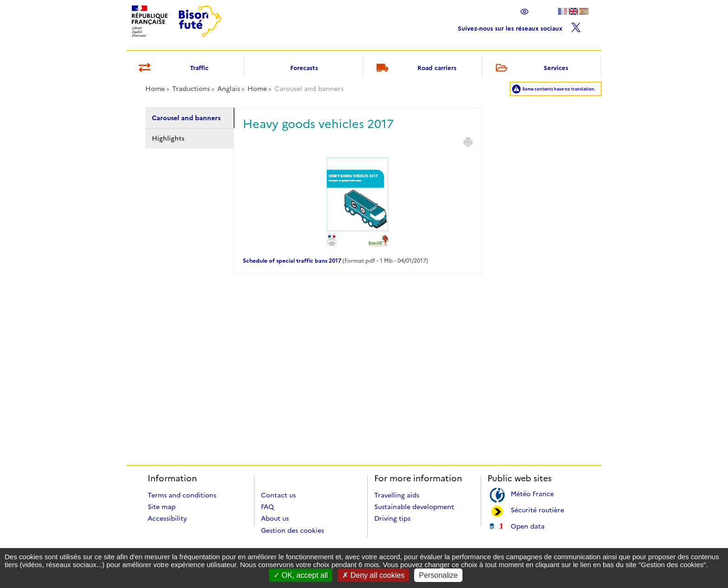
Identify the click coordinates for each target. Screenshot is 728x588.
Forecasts (304, 68)
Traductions (191, 89)
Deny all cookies (373, 575)
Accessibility (167, 518)
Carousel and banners (186, 118)
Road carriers (415, 68)
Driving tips (392, 518)
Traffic (172, 68)
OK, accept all (301, 575)
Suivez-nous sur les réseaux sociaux (519, 26)
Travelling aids (397, 495)
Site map (162, 507)
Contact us (278, 495)
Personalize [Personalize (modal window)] (438, 575)
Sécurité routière (537, 509)
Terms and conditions (182, 495)
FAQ (267, 507)
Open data (528, 526)
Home (155, 89)
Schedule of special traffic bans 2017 (292, 261)
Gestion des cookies (292, 530)
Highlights (168, 138)
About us (275, 518)
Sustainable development (414, 507)
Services (530, 68)
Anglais (229, 89)
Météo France (532, 493)
